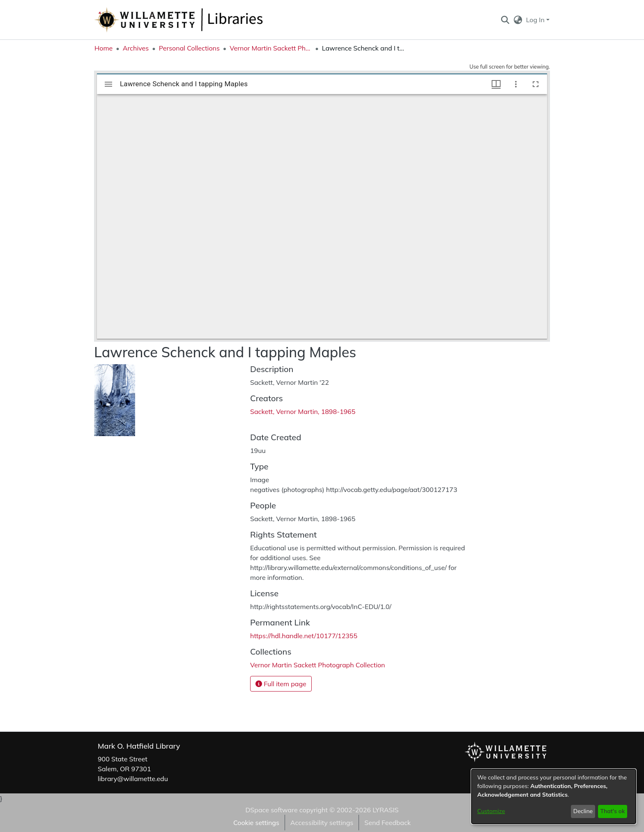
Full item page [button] (281, 684)
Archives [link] (136, 48)
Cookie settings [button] (256, 823)
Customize (491, 811)
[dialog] (554, 796)
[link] (317, 665)
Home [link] (103, 48)
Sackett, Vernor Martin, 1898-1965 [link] (303, 411)
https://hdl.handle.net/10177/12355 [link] (304, 636)
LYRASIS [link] (385, 810)
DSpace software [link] (271, 810)
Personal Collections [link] (189, 48)
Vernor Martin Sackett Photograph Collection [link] (271, 48)
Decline (583, 811)
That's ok (612, 811)
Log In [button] (536, 20)
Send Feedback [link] (388, 823)
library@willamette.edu (133, 779)
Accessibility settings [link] (322, 823)
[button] (505, 20)
